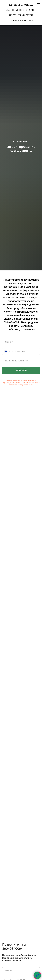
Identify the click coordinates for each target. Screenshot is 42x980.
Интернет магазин (21, 15)
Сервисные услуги (21, 20)
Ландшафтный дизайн (21, 10)
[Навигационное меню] (38, 3)
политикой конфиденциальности (21, 385)
